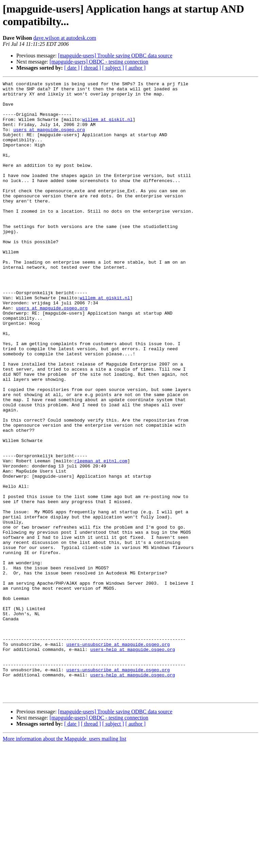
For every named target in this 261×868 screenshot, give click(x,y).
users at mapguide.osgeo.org (49, 140)
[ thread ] (91, 68)
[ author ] (136, 68)
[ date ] (72, 68)
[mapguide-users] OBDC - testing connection (99, 62)
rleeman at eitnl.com (101, 537)
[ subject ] (113, 68)
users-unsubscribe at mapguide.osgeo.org (118, 757)
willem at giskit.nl (107, 127)
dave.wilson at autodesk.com (65, 38)
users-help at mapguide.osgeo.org (133, 763)
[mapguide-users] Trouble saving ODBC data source (115, 56)
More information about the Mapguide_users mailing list (65, 862)
